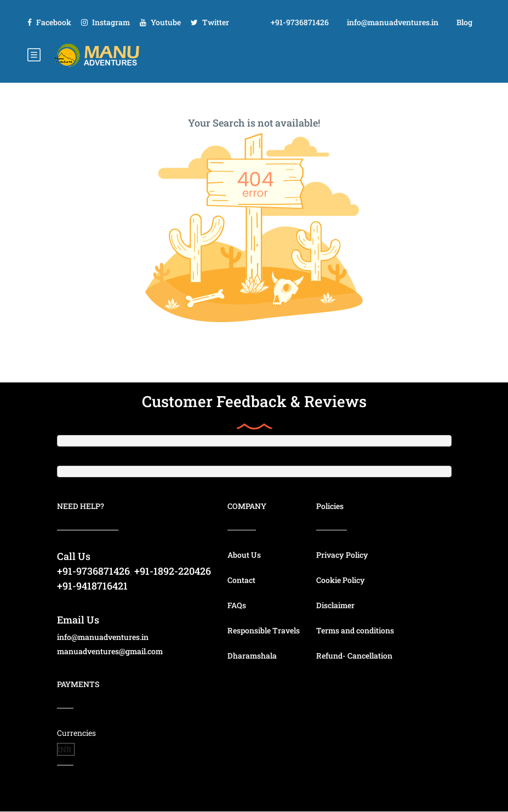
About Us (244, 555)
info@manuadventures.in (393, 22)
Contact (241, 580)
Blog (464, 22)
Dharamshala (252, 656)
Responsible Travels (264, 630)
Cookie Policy (341, 580)
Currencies (76, 733)
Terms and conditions (355, 630)
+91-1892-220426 (173, 571)
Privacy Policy (342, 555)
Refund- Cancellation (354, 656)
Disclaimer (335, 605)
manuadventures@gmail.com (110, 651)
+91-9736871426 (300, 22)
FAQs (237, 605)
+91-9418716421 (92, 586)
